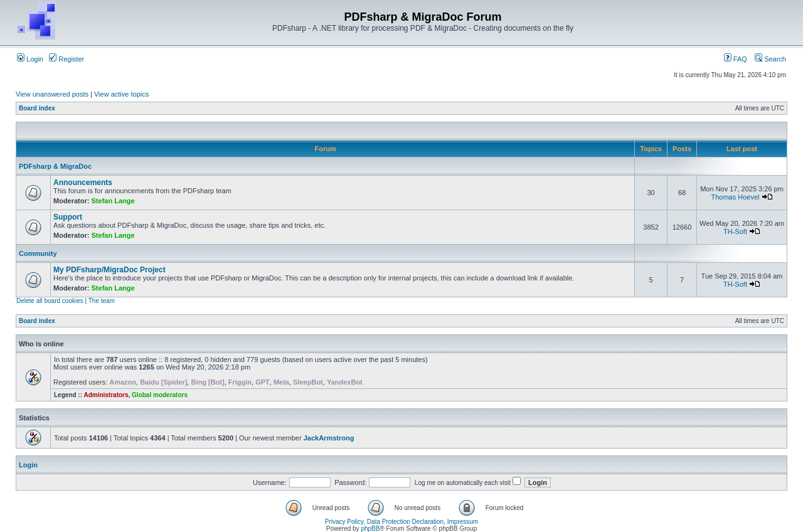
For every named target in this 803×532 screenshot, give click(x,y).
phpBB (370, 529)
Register (66, 59)
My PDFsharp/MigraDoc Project (109, 270)
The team (102, 301)
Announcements (83, 183)
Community (38, 253)
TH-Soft (735, 231)
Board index (37, 108)
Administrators (106, 395)
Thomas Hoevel (735, 197)
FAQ (736, 59)
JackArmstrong (329, 438)
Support (68, 217)
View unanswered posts (52, 94)
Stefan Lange (113, 201)
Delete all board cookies (50, 301)
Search (770, 59)
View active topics (121, 94)
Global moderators (160, 395)
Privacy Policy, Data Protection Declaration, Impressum (401, 522)
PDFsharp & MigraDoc (55, 166)
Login (30, 59)
